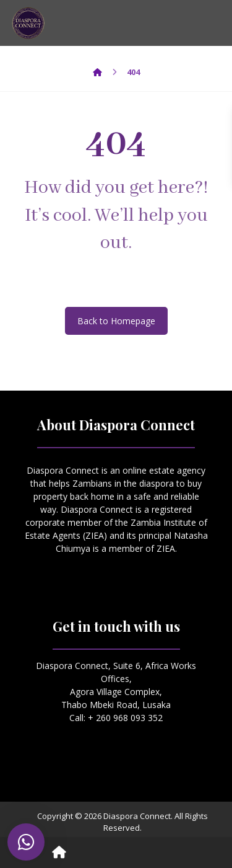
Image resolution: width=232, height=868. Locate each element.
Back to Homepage (116, 321)
